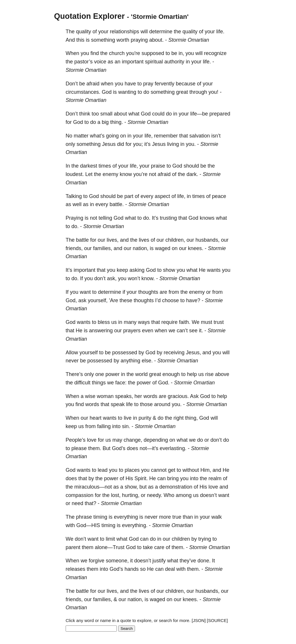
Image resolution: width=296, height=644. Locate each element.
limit (110, 539)
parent (73, 547)
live (128, 418)
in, (181, 53)
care (159, 547)
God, (71, 300)
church (117, 53)
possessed (125, 353)
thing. (116, 122)
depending (156, 440)
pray (148, 84)
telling (105, 218)
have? (193, 300)
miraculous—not (93, 487)
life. (220, 32)
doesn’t (208, 495)
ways (144, 322)
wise (90, 396)
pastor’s (83, 62)
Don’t (72, 84)
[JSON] (199, 620)
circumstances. (83, 92)
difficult (82, 383)
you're (133, 53)
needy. (155, 495)
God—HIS (88, 525)
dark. (192, 174)
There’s (74, 374)
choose (171, 300)
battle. (117, 204)
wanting (127, 92)
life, (149, 136)
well (77, 204)
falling (104, 426)
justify (159, 561)
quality (84, 32)
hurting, (131, 495)
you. (191, 144)
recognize (215, 53)
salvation (200, 136)
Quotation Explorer (89, 16)
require (169, 322)
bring (173, 478)
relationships (124, 32)
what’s (97, 136)
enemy (110, 174)
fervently (164, 84)
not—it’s (149, 448)
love (92, 440)
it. (201, 331)
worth (123, 40)
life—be (199, 114)
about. (156, 40)
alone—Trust (110, 547)
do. (147, 218)
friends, (74, 248)
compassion (79, 495)
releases (75, 569)
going (112, 136)
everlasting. (173, 448)
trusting (168, 218)
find (95, 53)
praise (158, 166)
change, (133, 440)
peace (219, 196)
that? (90, 503)
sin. (126, 426)
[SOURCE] (218, 620)
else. (147, 361)
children (181, 539)
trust (219, 322)
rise (209, 374)
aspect (162, 196)
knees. (196, 248)
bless (104, 322)
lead (103, 470)
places (132, 470)
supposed (153, 53)
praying (139, 40)
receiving (174, 353)
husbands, (207, 240)
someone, (117, 561)
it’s (147, 144)
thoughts (148, 292)
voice (100, 62)
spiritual (154, 62)
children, (175, 240)
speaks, (124, 396)
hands (132, 569)
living (173, 144)
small (106, 114)
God (107, 92)
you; (138, 144)
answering (101, 331)
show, (131, 487)
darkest (89, 166)
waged (163, 248)
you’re (140, 174)
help (192, 374)
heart (96, 418)
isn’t (216, 136)
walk (217, 517)
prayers (132, 331)
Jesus (109, 144)
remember (166, 136)
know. (148, 278)
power (113, 374)
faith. (185, 322)
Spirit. (141, 478)
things (99, 383)
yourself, (98, 300)
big (105, 122)
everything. (135, 525)
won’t (134, 278)
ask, (112, 278)
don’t (100, 278)
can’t (182, 331)
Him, (206, 470)
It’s (155, 218)
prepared (220, 114)
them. (95, 448)
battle (82, 240)
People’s (76, 440)
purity (145, 418)
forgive (97, 561)
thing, (191, 418)
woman (105, 396)
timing (100, 517)
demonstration (176, 487)
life (129, 404)
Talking (74, 196)
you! (213, 92)
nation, (140, 248)
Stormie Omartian (189, 40)
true (177, 517)
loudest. (75, 174)
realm (215, 478)
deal (170, 569)
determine (161, 32)
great (182, 92)
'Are (113, 300)
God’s (119, 448)
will (144, 32)
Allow (72, 353)
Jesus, (193, 353)
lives (144, 240)
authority (174, 62)
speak (118, 404)
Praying (74, 218)
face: (121, 383)
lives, (113, 240)
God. (164, 383)
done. (204, 561)
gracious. (178, 396)
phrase (84, 517)
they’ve (188, 561)
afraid (93, 84)
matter (81, 136)
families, (103, 248)
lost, (116, 495)
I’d (158, 300)
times (105, 166)
